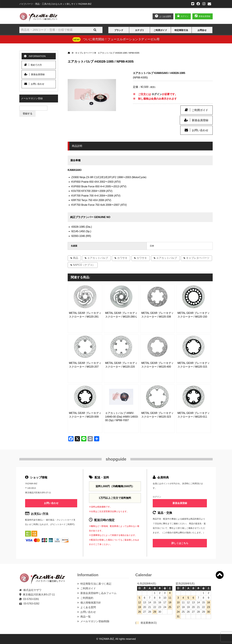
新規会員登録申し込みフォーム (98, 593)
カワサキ (122, 258)
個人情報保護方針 (91, 603)
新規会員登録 (200, 120)
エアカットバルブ (98, 258)
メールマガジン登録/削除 (95, 621)
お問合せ (202, 30)
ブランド (119, 30)
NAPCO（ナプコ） (84, 265)
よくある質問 (88, 607)
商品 (76, 258)
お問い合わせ (200, 130)
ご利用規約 (87, 598)
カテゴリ (140, 30)
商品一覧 (86, 617)
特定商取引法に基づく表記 (96, 584)
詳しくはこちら (180, 543)
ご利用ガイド (160, 30)
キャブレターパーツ (198, 258)
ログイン (184, 16)
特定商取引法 (181, 30)
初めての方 (33, 65)
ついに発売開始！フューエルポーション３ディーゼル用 (121, 39)
